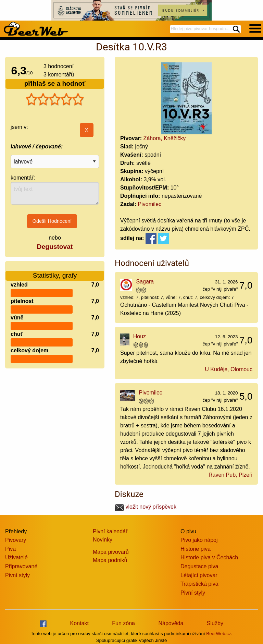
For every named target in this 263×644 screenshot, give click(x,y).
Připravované (21, 566)
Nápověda (171, 623)
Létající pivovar (199, 575)
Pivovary (16, 540)
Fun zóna (123, 623)
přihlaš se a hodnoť (55, 83)
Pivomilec (150, 204)
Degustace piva (199, 566)
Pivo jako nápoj (199, 540)
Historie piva (196, 549)
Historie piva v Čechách (209, 557)
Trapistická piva (199, 584)
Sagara (145, 282)
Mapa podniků (110, 560)
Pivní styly (17, 575)
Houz (140, 336)
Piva (10, 549)
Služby (215, 623)
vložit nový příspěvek (146, 507)
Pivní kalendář (110, 531)
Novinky (103, 540)
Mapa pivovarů (111, 552)
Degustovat (55, 247)
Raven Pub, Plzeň (230, 475)
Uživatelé (16, 557)
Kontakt (79, 623)
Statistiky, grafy (55, 271)
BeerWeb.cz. (219, 634)
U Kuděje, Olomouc (229, 369)
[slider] (55, 99)
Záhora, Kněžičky (165, 138)
